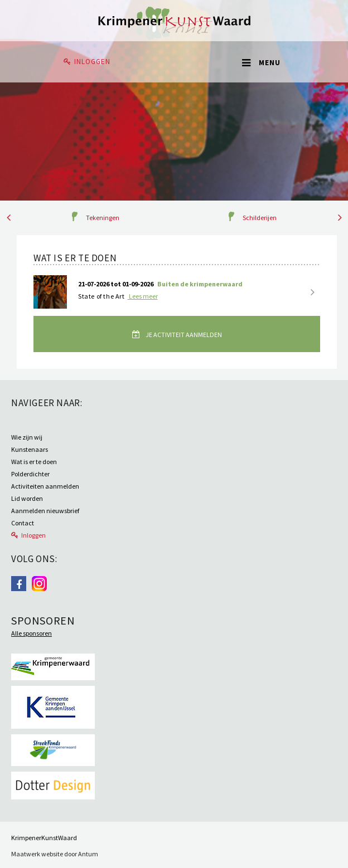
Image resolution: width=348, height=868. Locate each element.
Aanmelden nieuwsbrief (45, 511)
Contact (23, 523)
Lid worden (27, 498)
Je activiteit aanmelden (183, 335)
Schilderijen (260, 218)
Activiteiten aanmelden (45, 486)
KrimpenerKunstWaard (44, 838)
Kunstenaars (30, 449)
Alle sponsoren (32, 633)
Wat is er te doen (34, 462)
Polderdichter (30, 474)
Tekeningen (103, 218)
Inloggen (92, 62)
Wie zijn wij (27, 437)
